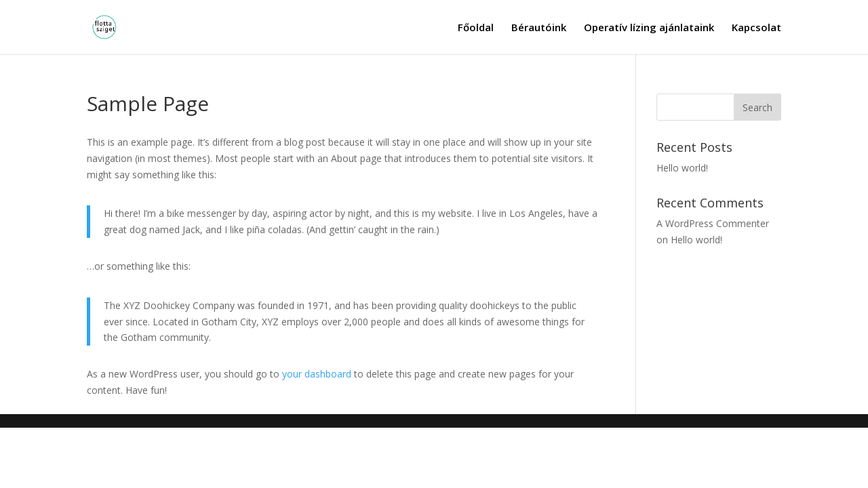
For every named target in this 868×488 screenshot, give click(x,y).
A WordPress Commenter (713, 223)
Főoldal (476, 28)
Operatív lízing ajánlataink (649, 28)
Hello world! (682, 168)
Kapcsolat (756, 28)
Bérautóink (539, 28)
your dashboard (317, 374)
